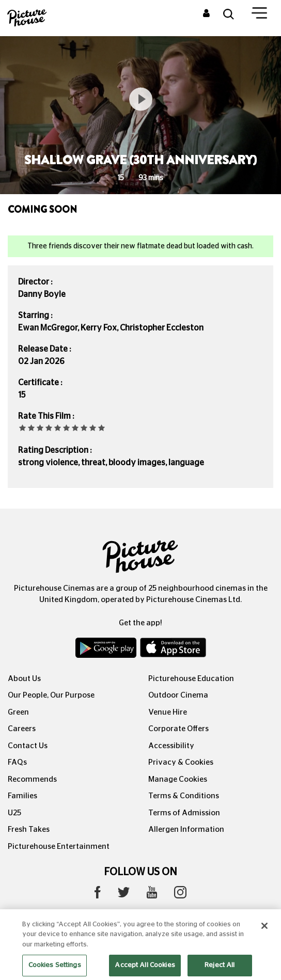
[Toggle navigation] (259, 15)
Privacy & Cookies (181, 762)
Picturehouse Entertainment (59, 847)
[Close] (264, 936)
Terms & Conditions (184, 796)
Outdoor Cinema (178, 695)
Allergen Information (186, 829)
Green (18, 712)
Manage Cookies (178, 779)
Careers (22, 729)
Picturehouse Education (191, 679)
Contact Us (28, 746)
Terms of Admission (184, 813)
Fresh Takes (29, 829)
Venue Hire (168, 712)
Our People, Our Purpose (51, 695)
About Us (24, 679)
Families (22, 796)
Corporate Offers (178, 729)
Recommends (32, 779)
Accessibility (171, 746)
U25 (14, 813)
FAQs (17, 762)
